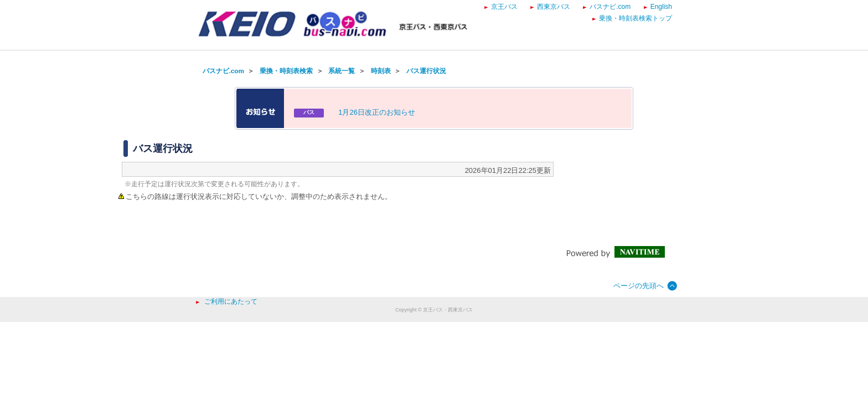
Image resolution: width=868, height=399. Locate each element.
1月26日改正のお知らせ (377, 112)
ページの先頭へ (639, 286)
